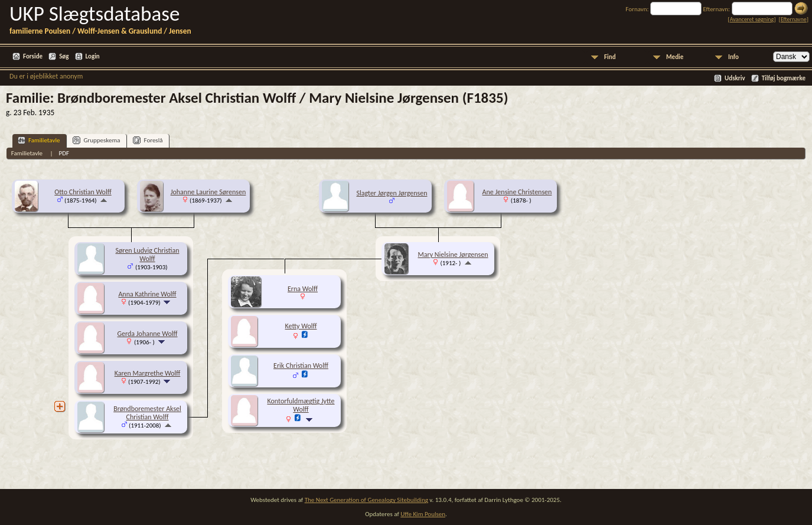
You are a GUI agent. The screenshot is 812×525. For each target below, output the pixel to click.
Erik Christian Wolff (301, 366)
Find (610, 57)
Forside (33, 56)
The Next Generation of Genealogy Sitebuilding (366, 500)
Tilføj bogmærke (784, 78)
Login (93, 56)
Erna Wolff (303, 289)
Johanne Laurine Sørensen (208, 192)
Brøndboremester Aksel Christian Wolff (147, 413)
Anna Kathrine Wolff (147, 294)
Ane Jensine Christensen (517, 192)
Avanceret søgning (752, 19)
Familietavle (39, 140)
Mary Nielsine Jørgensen (453, 255)
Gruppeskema (96, 140)
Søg (64, 56)
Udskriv (735, 78)
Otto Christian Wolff (83, 192)
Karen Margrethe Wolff (148, 373)
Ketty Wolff (301, 326)
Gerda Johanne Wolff (147, 334)
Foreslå (148, 140)
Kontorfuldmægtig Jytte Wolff (301, 405)
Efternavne (794, 19)
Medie (675, 57)
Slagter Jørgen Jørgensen (392, 193)
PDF (64, 153)
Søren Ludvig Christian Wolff (147, 255)
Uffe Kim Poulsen (423, 514)
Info (733, 57)
